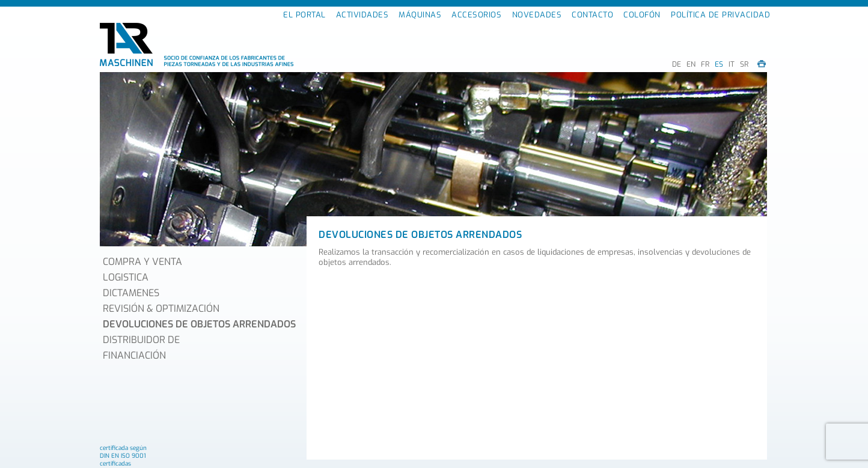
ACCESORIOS (476, 15)
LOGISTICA (126, 277)
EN (691, 64)
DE (677, 64)
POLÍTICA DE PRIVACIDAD (720, 15)
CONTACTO (592, 15)
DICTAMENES (131, 293)
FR (705, 64)
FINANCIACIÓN (134, 355)
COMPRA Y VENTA (142, 262)
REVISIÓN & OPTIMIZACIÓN (161, 308)
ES (719, 64)
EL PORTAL (304, 15)
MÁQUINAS (420, 15)
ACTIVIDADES (362, 15)
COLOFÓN (642, 15)
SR (744, 64)
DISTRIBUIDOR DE (141, 340)
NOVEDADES (537, 15)
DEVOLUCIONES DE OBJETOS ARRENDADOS (199, 324)
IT (732, 64)
